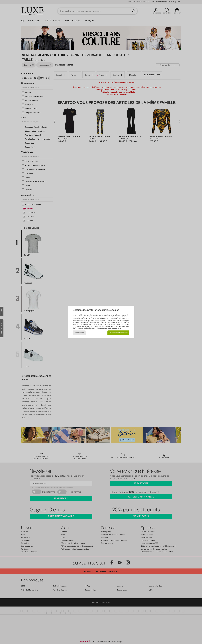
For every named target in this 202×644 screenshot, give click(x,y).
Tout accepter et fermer (118, 333)
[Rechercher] (133, 11)
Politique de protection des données (108, 328)
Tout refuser (79, 333)
